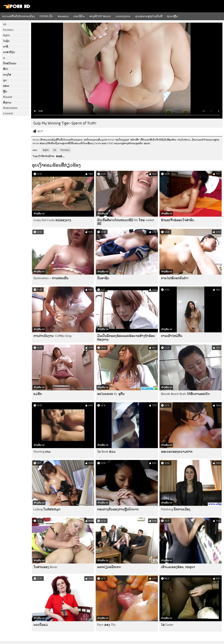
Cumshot (8, 113)
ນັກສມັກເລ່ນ (10, 63)
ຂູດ (5, 80)
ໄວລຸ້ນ (6, 41)
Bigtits (6, 35)
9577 (40, 131)
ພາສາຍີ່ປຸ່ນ (9, 52)
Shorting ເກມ (42, 452)
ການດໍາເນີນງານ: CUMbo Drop (52, 336)
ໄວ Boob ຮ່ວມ (106, 452)
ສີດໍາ (6, 69)
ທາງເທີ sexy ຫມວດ (100, 16)
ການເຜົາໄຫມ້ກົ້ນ (172, 336)
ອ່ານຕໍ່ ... (60, 156)
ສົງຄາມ (7, 103)
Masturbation (10, 108)
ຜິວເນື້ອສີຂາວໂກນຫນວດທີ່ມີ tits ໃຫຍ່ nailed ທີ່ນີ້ (125, 222)
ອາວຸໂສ (7, 75)
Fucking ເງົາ (46, 16)
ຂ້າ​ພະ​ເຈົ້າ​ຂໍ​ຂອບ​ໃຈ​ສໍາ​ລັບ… (179, 220)
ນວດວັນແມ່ (41, 625)
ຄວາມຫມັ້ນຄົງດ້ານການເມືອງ (19, 16)
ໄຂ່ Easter (167, 625)
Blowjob (8, 97)
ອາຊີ (6, 47)
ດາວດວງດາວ (123, 16)
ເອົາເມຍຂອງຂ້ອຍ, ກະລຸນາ (178, 567)
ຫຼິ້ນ (5, 91)
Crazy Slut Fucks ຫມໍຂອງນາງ (52, 220)
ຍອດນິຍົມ (79, 16)
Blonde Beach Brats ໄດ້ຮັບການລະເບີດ (185, 394)
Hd (5, 24)
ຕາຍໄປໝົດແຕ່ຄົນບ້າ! (175, 278)
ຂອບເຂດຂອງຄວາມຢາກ (177, 452)
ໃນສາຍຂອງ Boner (45, 567)
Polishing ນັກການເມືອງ (176, 509)
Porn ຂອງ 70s (106, 625)
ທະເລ (6, 86)
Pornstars (8, 30)
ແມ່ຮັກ (38, 394)
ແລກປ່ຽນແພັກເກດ (109, 567)
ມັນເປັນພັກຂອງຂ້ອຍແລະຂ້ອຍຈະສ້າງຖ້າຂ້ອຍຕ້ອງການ (126, 338)
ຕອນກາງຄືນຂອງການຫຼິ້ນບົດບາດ (118, 509)
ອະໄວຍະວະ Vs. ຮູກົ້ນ (111, 394)
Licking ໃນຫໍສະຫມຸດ (47, 509)
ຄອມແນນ (63, 16)
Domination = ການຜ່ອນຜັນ (51, 278)
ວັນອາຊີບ (103, 278)
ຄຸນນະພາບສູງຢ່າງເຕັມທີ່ (149, 16)
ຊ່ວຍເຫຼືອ (172, 16)
